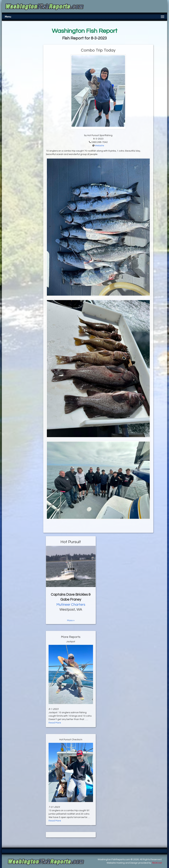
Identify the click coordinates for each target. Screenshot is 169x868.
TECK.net (157, 863)
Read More (55, 723)
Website (99, 146)
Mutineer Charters (71, 605)
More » (71, 621)
